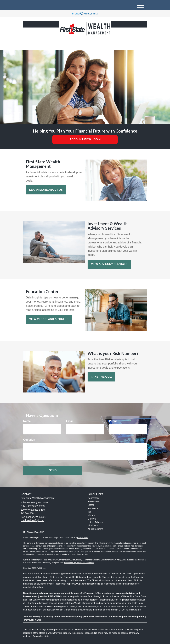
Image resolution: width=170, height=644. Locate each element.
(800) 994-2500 (115, 44)
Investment (93, 501)
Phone (113, 421)
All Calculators (95, 529)
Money (91, 515)
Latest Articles (95, 522)
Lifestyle (92, 519)
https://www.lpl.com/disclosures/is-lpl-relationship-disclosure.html (99, 584)
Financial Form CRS (35, 532)
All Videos (93, 526)
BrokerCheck (83, 538)
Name (27, 421)
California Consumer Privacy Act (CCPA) (109, 560)
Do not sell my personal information (79, 563)
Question (29, 440)
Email (70, 421)
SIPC (58, 596)
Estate (91, 505)
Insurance (93, 508)
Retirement (93, 498)
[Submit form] (53, 470)
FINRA (52, 596)
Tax (89, 512)
